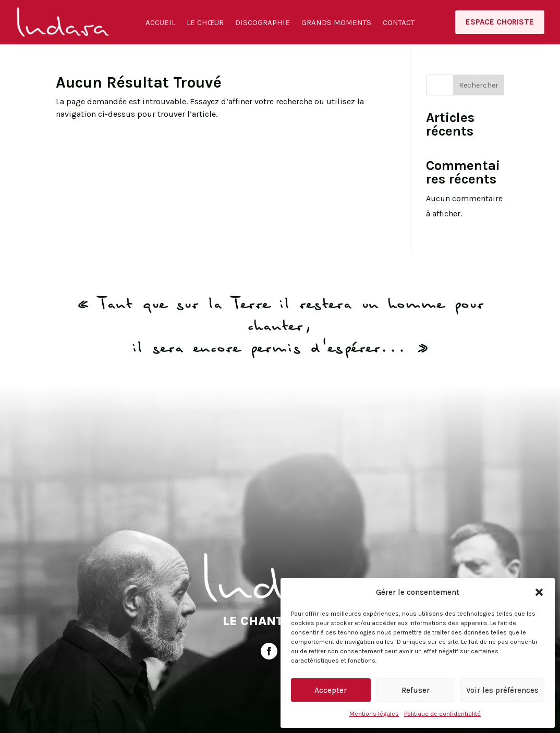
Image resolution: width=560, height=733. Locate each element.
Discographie (263, 23)
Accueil (160, 23)
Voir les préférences (502, 690)
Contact (399, 23)
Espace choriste (500, 22)
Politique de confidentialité (442, 714)
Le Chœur (205, 23)
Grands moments (336, 23)
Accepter (331, 690)
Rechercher (479, 85)
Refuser (416, 690)
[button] (539, 592)
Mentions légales (374, 714)
